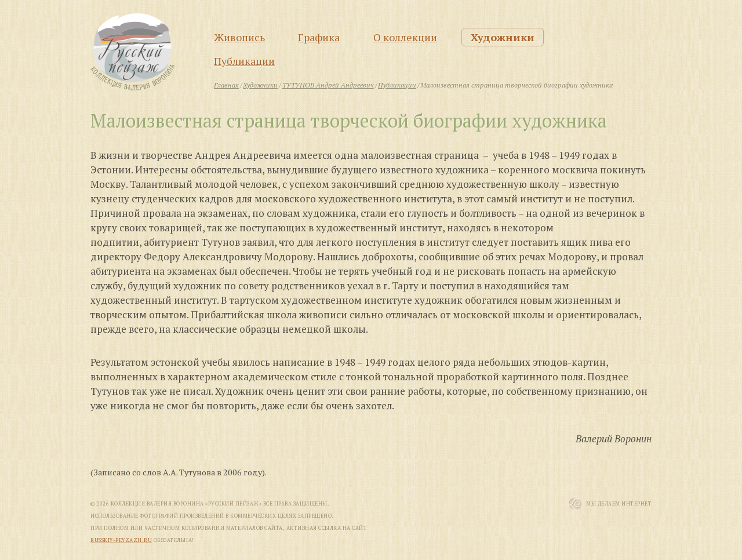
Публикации (244, 61)
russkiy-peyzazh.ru (121, 540)
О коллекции (405, 37)
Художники (503, 37)
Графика (319, 37)
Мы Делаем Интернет (619, 504)
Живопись (239, 37)
